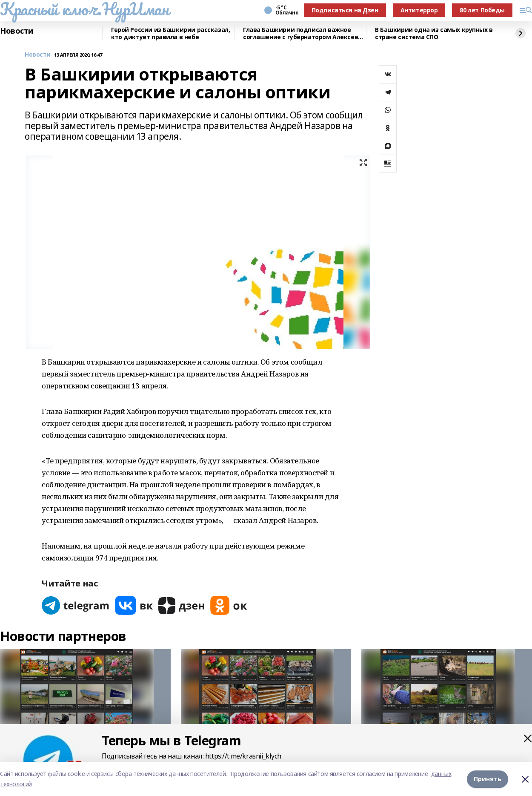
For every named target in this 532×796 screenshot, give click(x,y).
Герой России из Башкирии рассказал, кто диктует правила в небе (170, 33)
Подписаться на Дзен (345, 10)
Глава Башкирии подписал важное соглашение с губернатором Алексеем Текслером (303, 33)
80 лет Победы (482, 10)
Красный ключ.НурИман (84, 9)
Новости (17, 31)
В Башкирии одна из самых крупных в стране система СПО (434, 33)
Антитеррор (419, 10)
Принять (488, 779)
